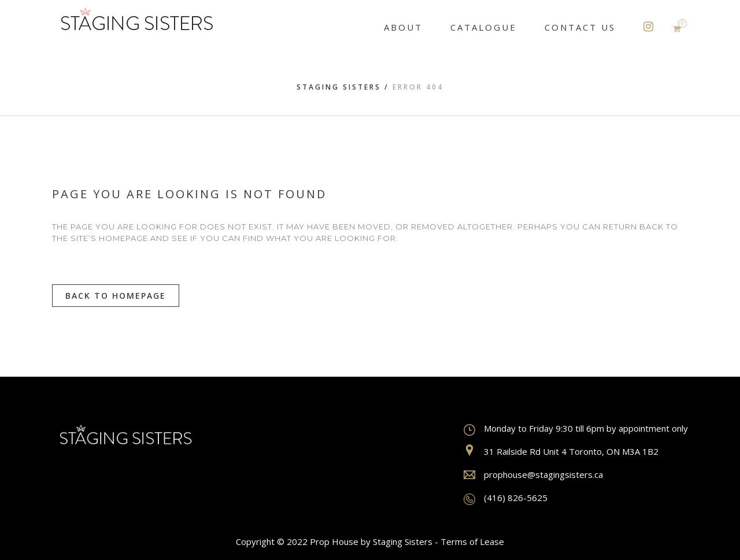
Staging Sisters (339, 87)
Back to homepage (116, 296)
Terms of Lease (472, 542)
